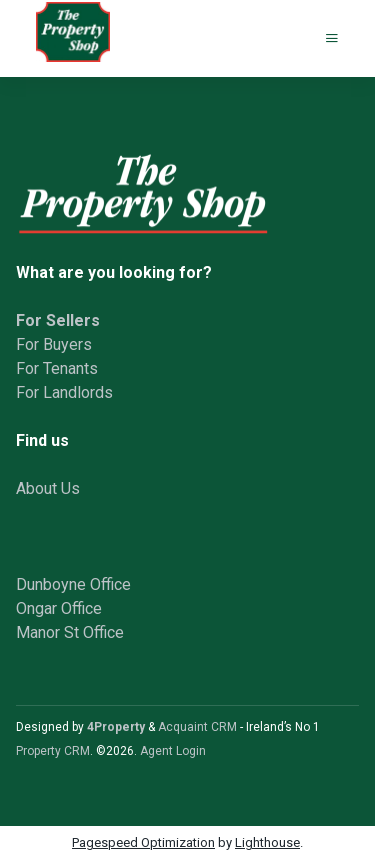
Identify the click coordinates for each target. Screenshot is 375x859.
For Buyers (54, 344)
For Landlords (64, 392)
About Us (48, 488)
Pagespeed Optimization (143, 842)
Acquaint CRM (197, 727)
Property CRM (53, 751)
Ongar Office (59, 608)
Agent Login (173, 751)
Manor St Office (70, 632)
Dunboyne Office (73, 584)
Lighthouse (267, 842)
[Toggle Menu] (332, 38)
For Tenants (57, 368)
